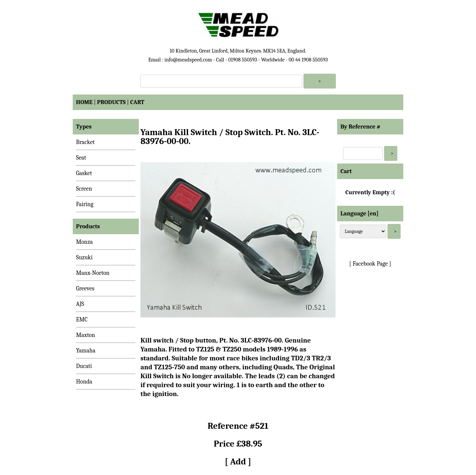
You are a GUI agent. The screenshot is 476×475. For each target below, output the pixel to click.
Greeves (85, 289)
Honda (84, 382)
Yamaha (86, 351)
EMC (82, 320)
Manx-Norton (93, 273)
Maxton (86, 335)
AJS (80, 304)
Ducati (84, 366)
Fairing (85, 204)
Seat (81, 158)
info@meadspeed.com (188, 60)
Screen (84, 189)
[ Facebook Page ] (370, 264)
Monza (84, 242)
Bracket (85, 142)
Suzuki (84, 257)
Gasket (84, 173)
